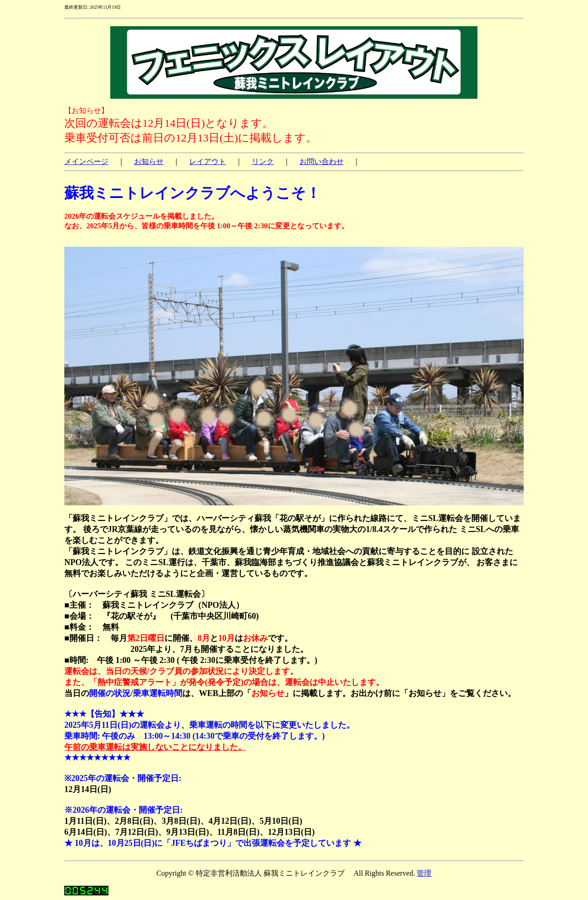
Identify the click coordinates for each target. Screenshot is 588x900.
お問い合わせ (322, 161)
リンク (263, 161)
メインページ (86, 161)
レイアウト (208, 161)
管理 (424, 873)
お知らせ (149, 161)
